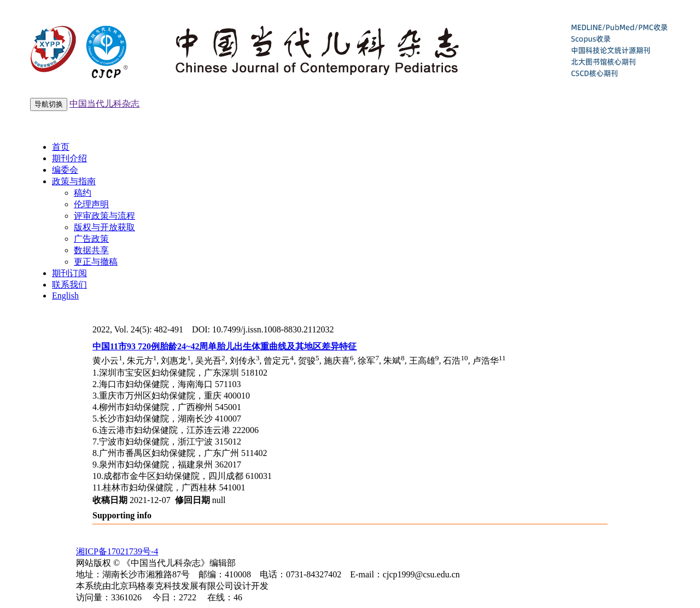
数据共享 (91, 250)
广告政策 (91, 239)
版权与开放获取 (104, 227)
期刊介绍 (69, 158)
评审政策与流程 (104, 216)
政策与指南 (74, 181)
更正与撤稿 (96, 262)
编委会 (65, 170)
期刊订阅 (69, 273)
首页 (61, 147)
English (65, 296)
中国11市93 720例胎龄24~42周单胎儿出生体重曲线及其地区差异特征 (224, 346)
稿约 (83, 193)
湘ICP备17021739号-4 (117, 551)
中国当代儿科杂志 (104, 104)
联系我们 (69, 285)
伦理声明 (91, 204)
